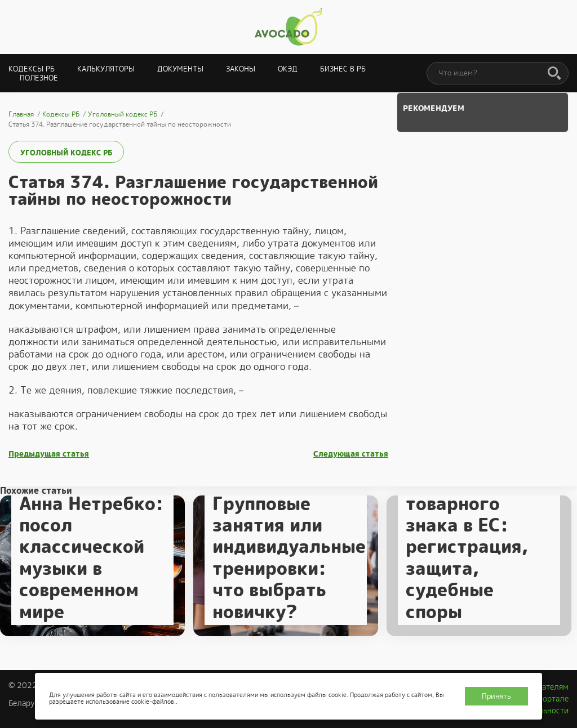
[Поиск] (554, 74)
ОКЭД (288, 69)
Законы (241, 69)
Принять (496, 696)
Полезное (39, 78)
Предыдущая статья (49, 454)
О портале (549, 699)
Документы (180, 69)
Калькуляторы (106, 69)
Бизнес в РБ (343, 69)
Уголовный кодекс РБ (66, 153)
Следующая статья (351, 454)
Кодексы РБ (32, 69)
